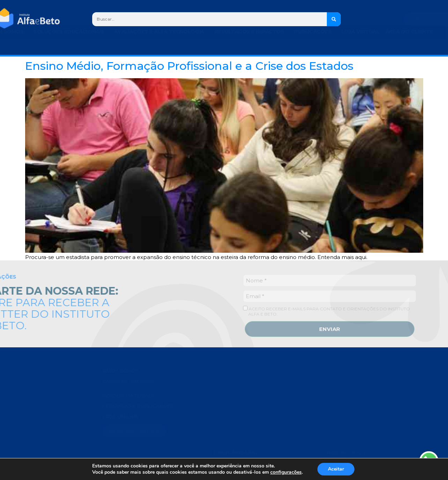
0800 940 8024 (345, 452)
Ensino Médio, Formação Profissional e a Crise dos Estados (189, 66)
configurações (286, 472)
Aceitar (336, 469)
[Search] (334, 19)
